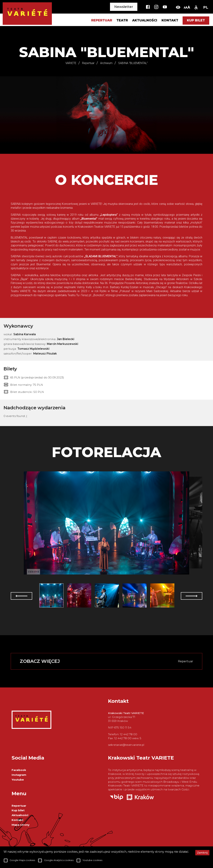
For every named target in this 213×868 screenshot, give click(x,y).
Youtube (18, 780)
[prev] (21, 596)
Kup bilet (196, 20)
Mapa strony (21, 825)
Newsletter (124, 7)
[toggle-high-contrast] (178, 7)
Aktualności (145, 20)
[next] (192, 596)
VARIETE (71, 63)
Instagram (19, 775)
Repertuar (19, 806)
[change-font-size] (187, 7)
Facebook (19, 770)
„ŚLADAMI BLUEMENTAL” (101, 256)
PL (206, 7)
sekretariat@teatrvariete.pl (126, 745)
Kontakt (170, 20)
